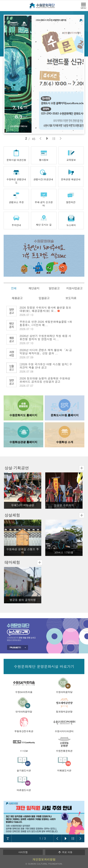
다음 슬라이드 (80, 838)
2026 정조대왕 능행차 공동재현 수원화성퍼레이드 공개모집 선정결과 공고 (45, 380)
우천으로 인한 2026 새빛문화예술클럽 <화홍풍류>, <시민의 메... (46, 323)
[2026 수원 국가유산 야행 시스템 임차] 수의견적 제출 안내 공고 (46, 366)
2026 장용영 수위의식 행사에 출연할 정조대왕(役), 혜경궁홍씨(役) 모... (45, 309)
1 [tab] (26, 139)
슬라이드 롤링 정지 (73, 838)
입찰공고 (44, 298)
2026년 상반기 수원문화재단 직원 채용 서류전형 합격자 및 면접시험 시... (45, 337)
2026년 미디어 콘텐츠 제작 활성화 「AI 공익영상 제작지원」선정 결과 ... (46, 352)
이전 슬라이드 (58, 838)
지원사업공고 (74, 288)
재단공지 (34, 288)
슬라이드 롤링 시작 (65, 838)
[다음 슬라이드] (61, 138)
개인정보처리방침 (44, 859)
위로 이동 (65, 852)
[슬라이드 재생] (47, 138)
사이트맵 (23, 852)
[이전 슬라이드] (40, 138)
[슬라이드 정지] (54, 138)
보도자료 (71, 298)
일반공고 (54, 288)
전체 (14, 288)
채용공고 (17, 298)
